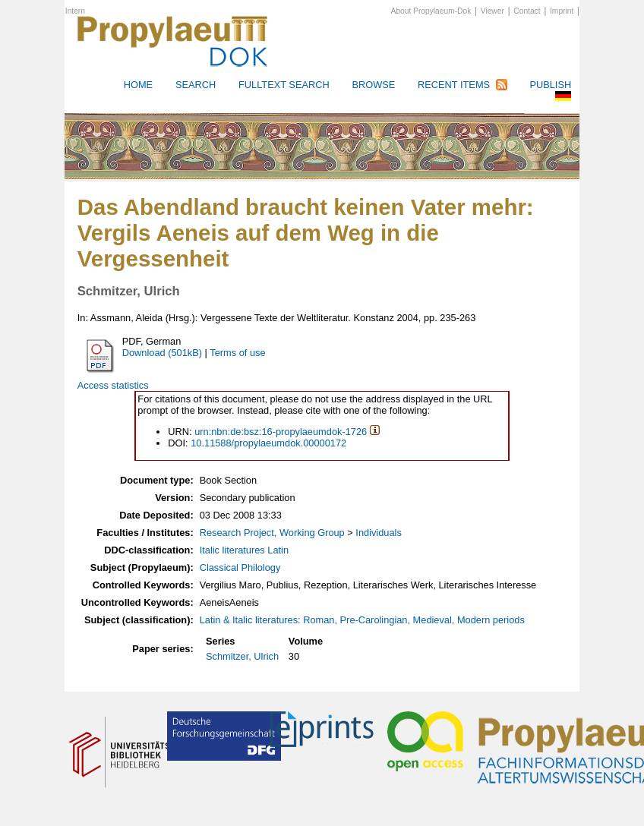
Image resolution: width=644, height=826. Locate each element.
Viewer (492, 11)
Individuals (378, 533)
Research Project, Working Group (272, 533)
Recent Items (454, 85)
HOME (138, 85)
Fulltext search (284, 85)
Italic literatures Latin (244, 550)
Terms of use (237, 353)
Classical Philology (240, 567)
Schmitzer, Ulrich (242, 656)
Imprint (562, 11)
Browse (373, 85)
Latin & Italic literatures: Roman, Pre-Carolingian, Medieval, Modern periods (362, 620)
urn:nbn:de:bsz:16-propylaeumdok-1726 (281, 432)
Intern (75, 11)
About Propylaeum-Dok (431, 11)
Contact (527, 11)
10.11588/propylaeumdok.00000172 (268, 443)
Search (196, 85)
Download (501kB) (162, 353)
